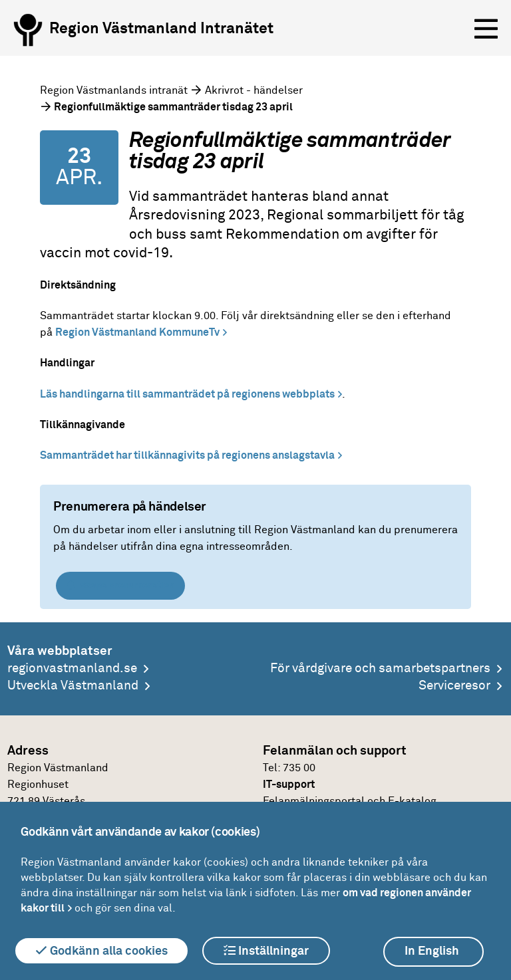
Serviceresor (454, 686)
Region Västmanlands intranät (114, 90)
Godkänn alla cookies (101, 951)
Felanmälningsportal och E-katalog (350, 801)
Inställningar (266, 951)
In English (432, 951)
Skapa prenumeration (120, 585)
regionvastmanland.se (72, 669)
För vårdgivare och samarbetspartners (380, 669)
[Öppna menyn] (486, 30)
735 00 (299, 768)
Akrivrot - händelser (254, 90)
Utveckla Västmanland (73, 686)
